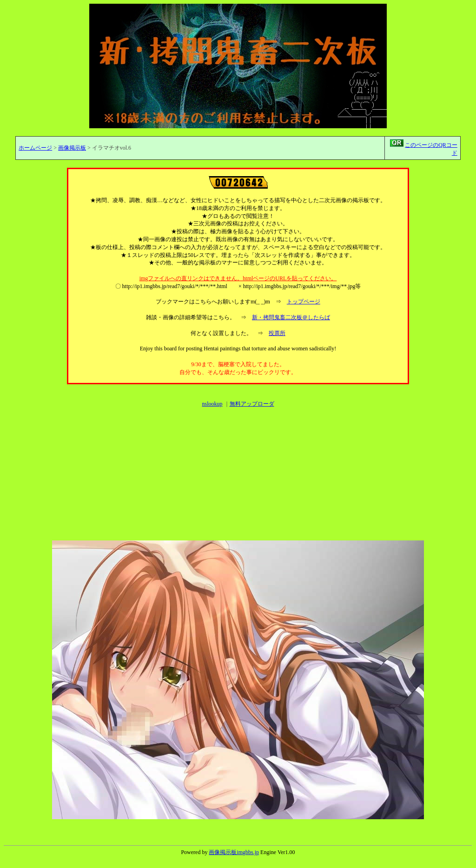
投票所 (277, 333)
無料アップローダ (252, 404)
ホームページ (35, 148)
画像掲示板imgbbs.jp (234, 852)
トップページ (304, 302)
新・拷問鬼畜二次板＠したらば (291, 317)
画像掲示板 (72, 148)
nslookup (212, 404)
